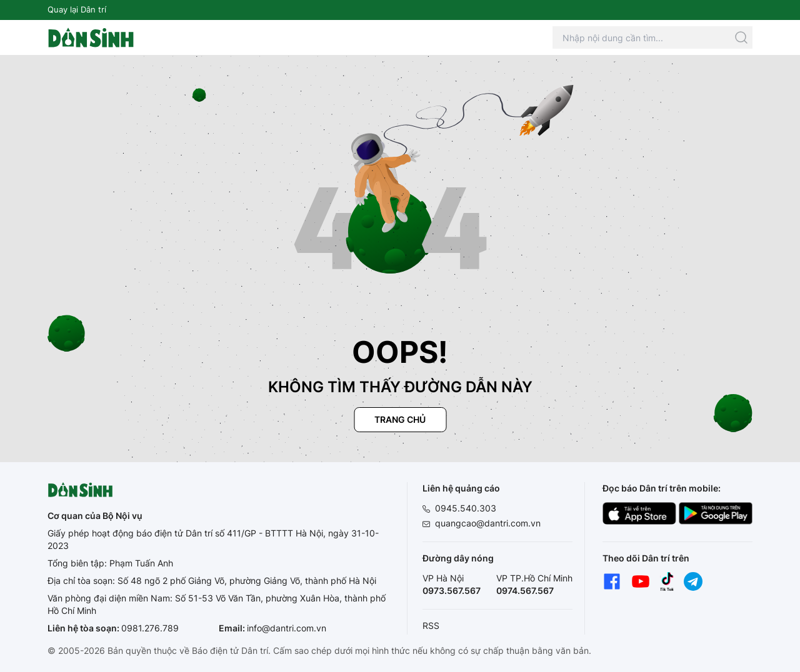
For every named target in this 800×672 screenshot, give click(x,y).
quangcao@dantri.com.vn (488, 523)
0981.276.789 (150, 628)
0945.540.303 (466, 508)
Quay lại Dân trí (77, 9)
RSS (431, 625)
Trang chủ (400, 419)
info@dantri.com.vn (287, 628)
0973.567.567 (452, 590)
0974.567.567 (525, 590)
